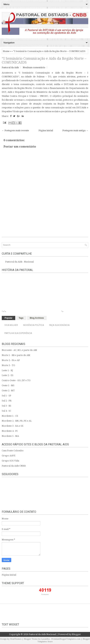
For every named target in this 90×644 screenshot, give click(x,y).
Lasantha (45, 639)
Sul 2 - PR (7, 401)
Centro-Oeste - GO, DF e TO (16, 380)
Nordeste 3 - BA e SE (13, 426)
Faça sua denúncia (59, 325)
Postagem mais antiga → (75, 130)
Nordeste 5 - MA (10, 436)
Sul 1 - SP (6, 396)
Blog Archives (37, 318)
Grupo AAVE (9, 456)
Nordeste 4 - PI (10, 431)
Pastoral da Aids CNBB (14, 466)
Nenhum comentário (34, 67)
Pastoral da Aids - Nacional (19, 262)
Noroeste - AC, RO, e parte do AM (19, 350)
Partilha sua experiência (18, 333)
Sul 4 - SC (6, 411)
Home (6, 51)
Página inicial (46, 130)
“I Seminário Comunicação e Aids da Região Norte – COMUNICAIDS (44, 60)
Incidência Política (34, 325)
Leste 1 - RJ (7, 370)
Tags (21, 318)
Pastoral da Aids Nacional (42, 634)
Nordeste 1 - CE (10, 416)
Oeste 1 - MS (8, 385)
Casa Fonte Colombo (13, 451)
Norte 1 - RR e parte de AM (16, 355)
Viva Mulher (11, 325)
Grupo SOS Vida (10, 461)
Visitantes (45, 594)
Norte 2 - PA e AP (11, 360)
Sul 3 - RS (6, 406)
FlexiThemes (16, 639)
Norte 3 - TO (8, 365)
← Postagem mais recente (15, 130)
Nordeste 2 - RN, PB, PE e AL (17, 421)
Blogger (76, 634)
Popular (9, 318)
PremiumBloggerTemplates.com (66, 639)
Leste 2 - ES (8, 375)
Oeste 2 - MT (8, 391)
